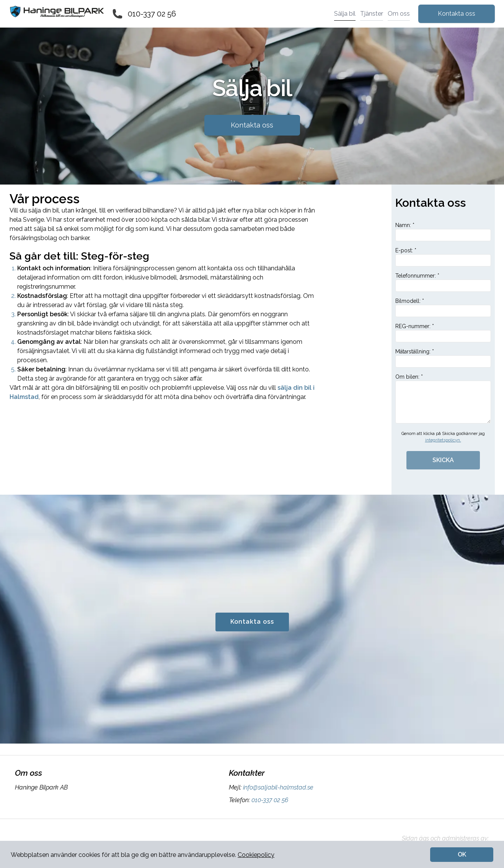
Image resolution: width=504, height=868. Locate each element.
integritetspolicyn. (443, 440)
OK (462, 854)
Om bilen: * (443, 399)
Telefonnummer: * (443, 282)
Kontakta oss (457, 14)
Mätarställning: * (443, 358)
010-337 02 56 (152, 14)
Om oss (399, 14)
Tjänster (372, 14)
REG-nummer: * (443, 333)
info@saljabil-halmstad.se (277, 787)
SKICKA (443, 460)
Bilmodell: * (443, 307)
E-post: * (443, 257)
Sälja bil (345, 14)
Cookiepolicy (256, 855)
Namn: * (443, 232)
